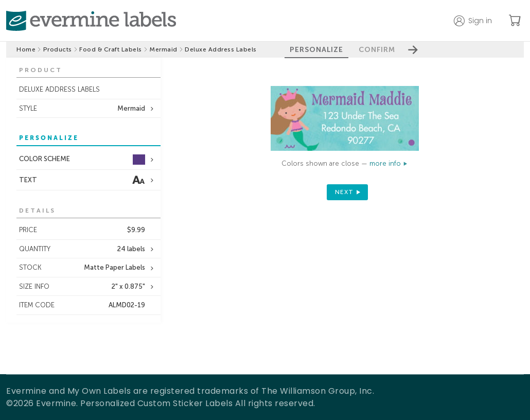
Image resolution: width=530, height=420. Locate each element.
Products (58, 49)
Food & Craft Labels (111, 49)
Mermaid (163, 49)
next (344, 192)
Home (26, 49)
